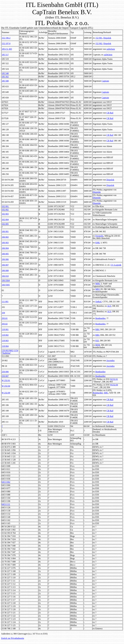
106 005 (5, 254)
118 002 (5, 335)
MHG (98, 284)
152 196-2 (6, 38)
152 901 (99, 38)
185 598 (5, 81)
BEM (98, 345)
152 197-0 (6, 43)
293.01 (5, 318)
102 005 (5, 224)
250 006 (5, 372)
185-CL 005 (7, 49)
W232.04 (114, 385)
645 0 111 (6, 504)
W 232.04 (6, 386)
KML (98, 243)
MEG (98, 289)
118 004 (5, 346)
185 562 (5, 77)
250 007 (5, 376)
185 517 (5, 55)
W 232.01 (6, 380)
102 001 (5, 206)
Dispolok (107, 38)
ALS (109, 306)
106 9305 (6, 285)
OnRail (98, 302)
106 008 (5, 270)
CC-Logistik (116, 265)
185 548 (5, 73)
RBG (97, 329)
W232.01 (114, 379)
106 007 (5, 265)
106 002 (5, 237)
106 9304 (6, 280)
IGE (97, 341)
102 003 (5, 214)
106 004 (5, 248)
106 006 (5, 259)
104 (3, 313)
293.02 (5, 324)
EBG (106, 393)
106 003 (5, 243)
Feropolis (99, 236)
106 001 (5, 231)
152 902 (99, 43)
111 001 (5, 302)
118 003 (5, 341)
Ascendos (110, 360)
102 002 (5, 210)
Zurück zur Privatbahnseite (13, 638)
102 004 (5, 220)
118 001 (5, 329)
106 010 (5, 276)
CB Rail (110, 113)
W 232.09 (6, 393)
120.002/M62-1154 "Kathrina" (10, 352)
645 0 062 (6, 482)
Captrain (105, 81)
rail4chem (111, 49)
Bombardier (100, 318)
